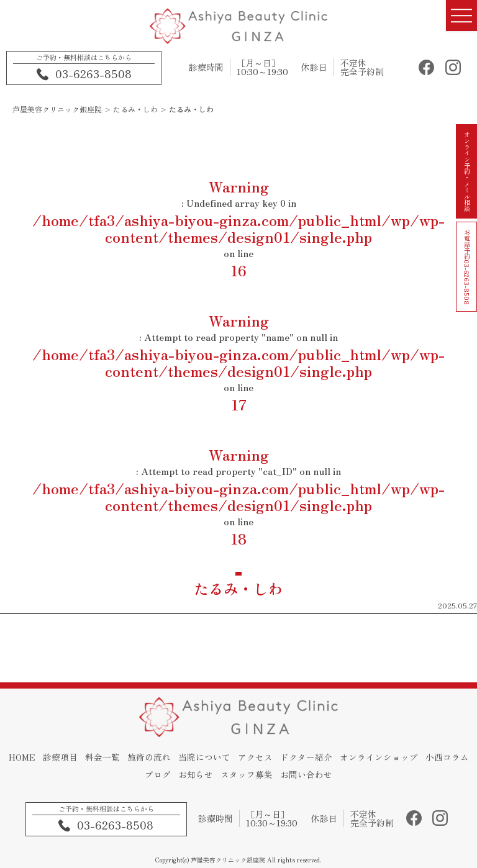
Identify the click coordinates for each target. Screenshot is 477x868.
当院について (230, 761)
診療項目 (81, 761)
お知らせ (222, 776)
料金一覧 (125, 761)
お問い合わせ (336, 776)
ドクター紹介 (336, 761)
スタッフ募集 (275, 776)
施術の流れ (173, 761)
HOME (41, 761)
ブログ (182, 776)
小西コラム (138, 776)
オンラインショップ (411, 761)
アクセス (283, 761)
